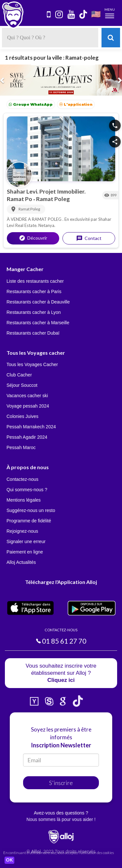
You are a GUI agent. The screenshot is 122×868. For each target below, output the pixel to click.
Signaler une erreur (26, 541)
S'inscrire (61, 783)
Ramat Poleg (53, 199)
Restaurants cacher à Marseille (38, 323)
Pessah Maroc (21, 447)
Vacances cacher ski (27, 396)
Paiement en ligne (25, 552)
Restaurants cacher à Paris (34, 291)
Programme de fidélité (29, 521)
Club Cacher (19, 375)
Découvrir (33, 238)
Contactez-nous (22, 479)
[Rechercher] (111, 38)
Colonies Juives (22, 416)
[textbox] (50, 38)
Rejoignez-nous (22, 531)
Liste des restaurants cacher (35, 281)
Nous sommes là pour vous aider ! (61, 819)
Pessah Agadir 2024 (27, 437)
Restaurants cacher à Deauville (38, 302)
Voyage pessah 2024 (28, 406)
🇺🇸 (96, 14)
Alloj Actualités (21, 562)
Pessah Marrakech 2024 (31, 427)
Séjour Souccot (22, 385)
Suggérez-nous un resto (31, 510)
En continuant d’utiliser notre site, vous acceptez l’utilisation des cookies (59, 853)
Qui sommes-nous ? (27, 490)
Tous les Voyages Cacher (32, 364)
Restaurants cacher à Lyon (34, 312)
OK (9, 860)
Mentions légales (24, 500)
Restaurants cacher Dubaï (33, 333)
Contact (89, 238)
